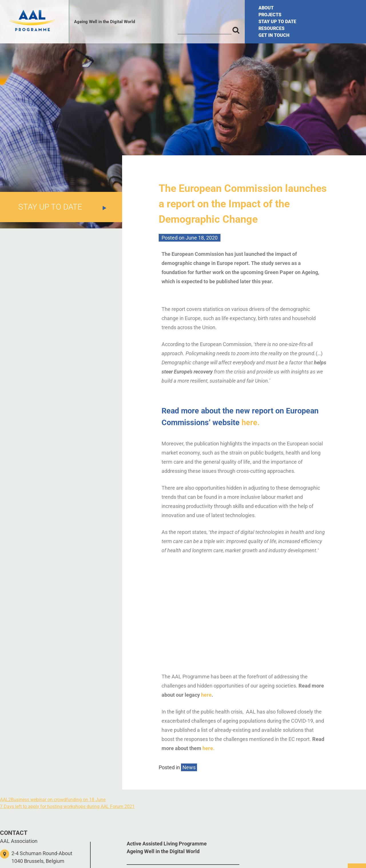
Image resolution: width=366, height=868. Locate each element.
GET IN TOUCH (274, 35)
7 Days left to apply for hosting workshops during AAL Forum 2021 (67, 806)
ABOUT (266, 8)
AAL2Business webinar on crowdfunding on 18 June (53, 800)
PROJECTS (270, 15)
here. (251, 423)
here (206, 695)
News (189, 767)
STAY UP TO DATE (277, 22)
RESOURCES (271, 28)
